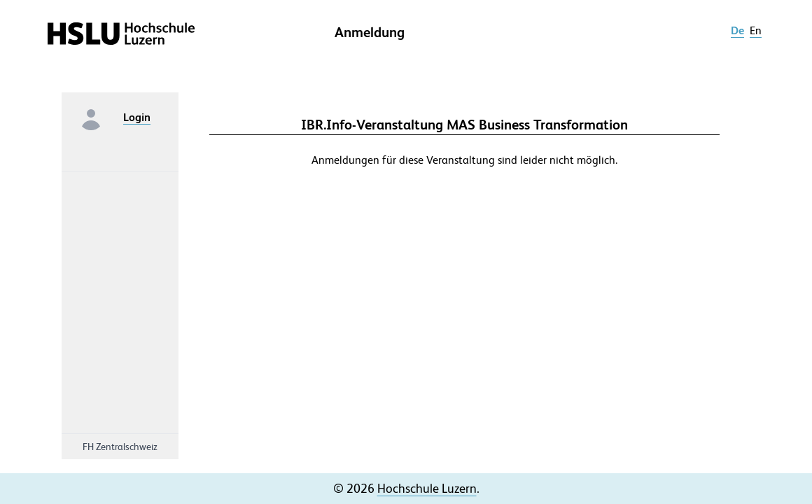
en (756, 30)
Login (137, 117)
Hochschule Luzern (427, 488)
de (737, 30)
